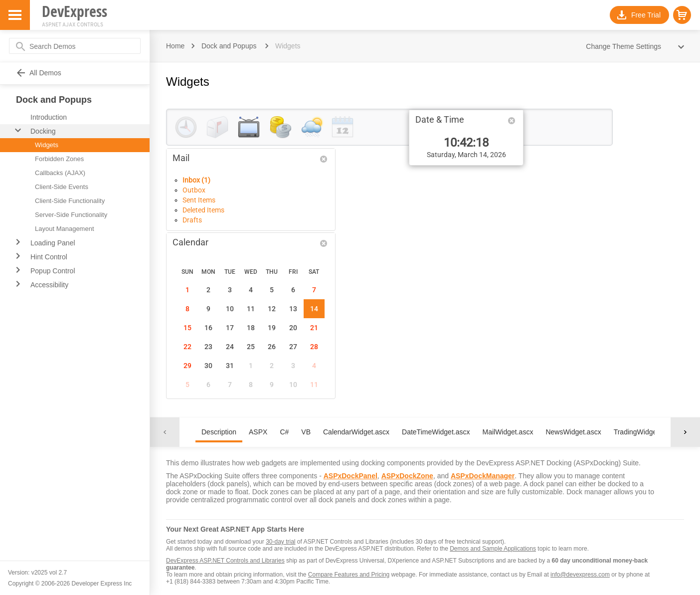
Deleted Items (203, 210)
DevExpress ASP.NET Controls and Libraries (225, 561)
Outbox (194, 190)
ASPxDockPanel (350, 476)
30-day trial (280, 542)
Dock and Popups (229, 46)
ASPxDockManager (483, 476)
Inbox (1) (196, 180)
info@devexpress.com (580, 575)
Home (175, 46)
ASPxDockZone (407, 476)
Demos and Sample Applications (493, 549)
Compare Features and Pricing (349, 575)
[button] (682, 15)
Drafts (192, 220)
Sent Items (199, 200)
